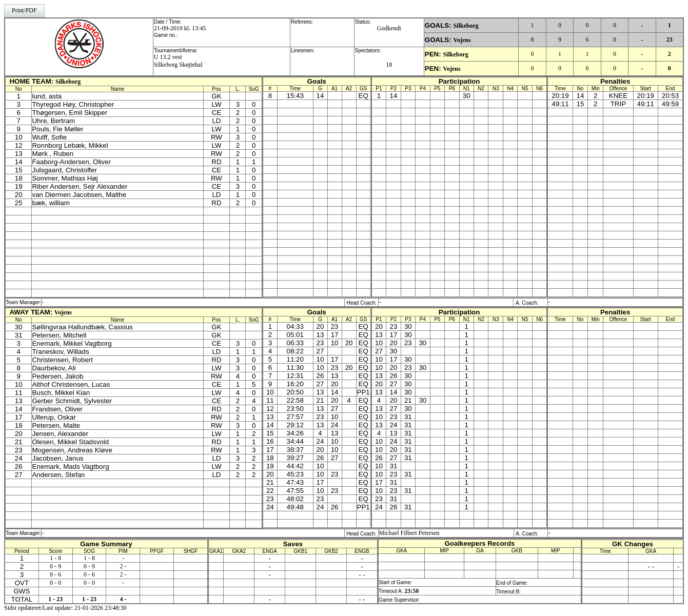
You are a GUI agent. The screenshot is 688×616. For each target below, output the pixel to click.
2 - (123, 566)
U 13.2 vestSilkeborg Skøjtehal (178, 61)
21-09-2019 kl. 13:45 (180, 28)
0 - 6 (55, 574)
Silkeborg (466, 26)
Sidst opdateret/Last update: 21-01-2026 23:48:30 (65, 608)
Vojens (462, 40)
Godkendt (389, 28)
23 (670, 39)
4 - (123, 599)
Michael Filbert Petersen (409, 533)
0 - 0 (55, 583)
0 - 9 (55, 566)
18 (389, 65)
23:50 (411, 591)
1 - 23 (55, 599)
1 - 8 (55, 558)
